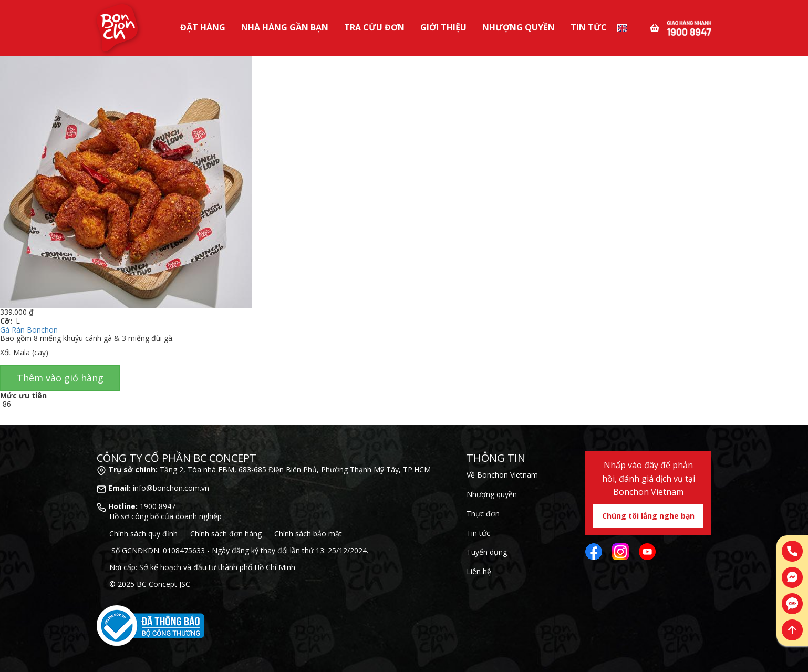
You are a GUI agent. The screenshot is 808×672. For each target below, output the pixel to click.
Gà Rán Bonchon (29, 330)
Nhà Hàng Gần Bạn (285, 27)
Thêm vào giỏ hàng (60, 378)
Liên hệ (479, 571)
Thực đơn (483, 514)
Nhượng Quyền (519, 27)
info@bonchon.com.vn (171, 488)
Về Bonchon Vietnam (502, 475)
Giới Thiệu (443, 27)
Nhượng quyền (492, 494)
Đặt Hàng (203, 27)
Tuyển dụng (487, 552)
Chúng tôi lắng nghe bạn (648, 516)
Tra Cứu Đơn (374, 27)
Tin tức (589, 27)
